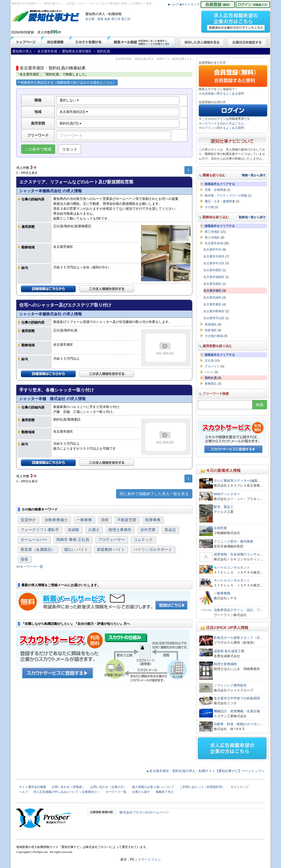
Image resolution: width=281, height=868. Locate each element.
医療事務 (153, 520)
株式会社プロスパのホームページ (144, 812)
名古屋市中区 (212, 249)
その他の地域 (214, 336)
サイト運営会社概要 (33, 787)
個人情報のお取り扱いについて (153, 787)
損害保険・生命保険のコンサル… (238, 554)
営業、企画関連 (215, 190)
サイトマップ (240, 787)
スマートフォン (149, 860)
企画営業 (220, 528)
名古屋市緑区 (212, 297)
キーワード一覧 (32, 567)
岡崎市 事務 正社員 (73, 540)
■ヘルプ (173, 4)
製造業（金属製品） (38, 549)
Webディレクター (227, 494)
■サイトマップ (190, 4)
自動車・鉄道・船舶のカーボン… (238, 724)
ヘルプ (23, 792)
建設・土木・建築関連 (220, 201)
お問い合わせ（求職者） (68, 787)
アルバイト (212, 366)
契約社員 (211, 378)
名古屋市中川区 (214, 263)
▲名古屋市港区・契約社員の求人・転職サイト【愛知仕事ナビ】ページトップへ (205, 771)
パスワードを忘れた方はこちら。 (224, 123)
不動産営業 (127, 520)
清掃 (105, 520)
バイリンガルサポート (153, 549)
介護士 (94, 530)
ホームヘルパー (34, 540)
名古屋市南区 (212, 284)
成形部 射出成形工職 (229, 651)
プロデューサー (111, 540)
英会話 (170, 530)
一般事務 (84, 520)
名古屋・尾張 (94, 19)
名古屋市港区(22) (74, 112)
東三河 (126, 19)
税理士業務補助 (225, 664)
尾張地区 (211, 324)
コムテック (143, 540)
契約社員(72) (71, 123)
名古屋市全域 (214, 243)
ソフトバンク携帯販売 (230, 685)
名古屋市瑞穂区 (214, 277)
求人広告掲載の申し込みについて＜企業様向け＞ (67, 792)
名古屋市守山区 (214, 318)
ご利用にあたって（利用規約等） (202, 787)
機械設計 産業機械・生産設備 (237, 711)
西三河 (116, 19)
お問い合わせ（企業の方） (108, 787)
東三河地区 (212, 237)
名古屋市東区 (212, 304)
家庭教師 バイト (111, 549)
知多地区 (211, 330)
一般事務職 (222, 593)
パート (209, 372)
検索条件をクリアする (220, 184)
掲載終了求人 (165, 792)
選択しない (69, 100)
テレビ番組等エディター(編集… (237, 481)
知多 (107, 19)
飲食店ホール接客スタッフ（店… (238, 638)
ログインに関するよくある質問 (223, 128)
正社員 (209, 361)
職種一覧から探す (254, 175)
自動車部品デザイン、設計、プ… (238, 610)
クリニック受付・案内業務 (234, 541)
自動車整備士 (56, 520)
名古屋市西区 (212, 270)
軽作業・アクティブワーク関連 (226, 195)
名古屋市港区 (212, 291)
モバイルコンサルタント (232, 568)
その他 (209, 207)
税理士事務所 (120, 530)
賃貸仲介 (28, 520)
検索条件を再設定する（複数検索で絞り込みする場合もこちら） (67, 83)
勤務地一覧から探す (252, 217)
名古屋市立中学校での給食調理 (237, 698)
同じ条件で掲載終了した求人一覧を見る (154, 494)
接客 (24, 559)
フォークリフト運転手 (40, 530)
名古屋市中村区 (214, 256)
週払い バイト (76, 549)
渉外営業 (148, 530)
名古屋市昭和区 (214, 311)
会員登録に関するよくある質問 (223, 93)
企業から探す (141, 792)
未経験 (74, 530)
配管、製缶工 (224, 507)
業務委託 (211, 384)
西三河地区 (212, 232)
